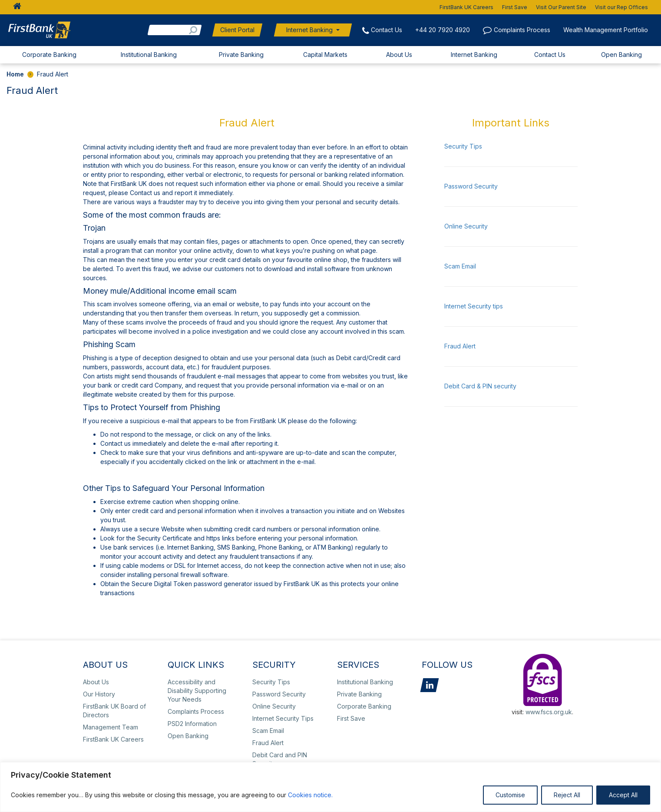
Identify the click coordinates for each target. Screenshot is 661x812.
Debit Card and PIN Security (280, 759)
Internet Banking (309, 30)
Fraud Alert (460, 346)
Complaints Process (522, 30)
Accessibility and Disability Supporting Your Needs (197, 691)
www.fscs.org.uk (549, 712)
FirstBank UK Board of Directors (114, 711)
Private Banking (241, 55)
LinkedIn (430, 685)
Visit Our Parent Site (561, 7)
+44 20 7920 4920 (443, 30)
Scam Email (460, 266)
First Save (515, 7)
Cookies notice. (310, 795)
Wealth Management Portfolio (606, 30)
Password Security (471, 186)
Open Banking (621, 55)
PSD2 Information (192, 724)
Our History (99, 694)
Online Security (466, 226)
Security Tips (463, 146)
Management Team (111, 727)
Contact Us (387, 30)
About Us (399, 55)
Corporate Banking (49, 55)
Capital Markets (325, 55)
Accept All (623, 795)
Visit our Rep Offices (621, 7)
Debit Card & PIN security (480, 386)
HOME (15, 7)
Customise (510, 795)
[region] (330, 787)
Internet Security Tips (283, 718)
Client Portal (237, 30)
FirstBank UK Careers (466, 7)
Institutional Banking (149, 55)
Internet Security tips (474, 306)
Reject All (567, 795)
